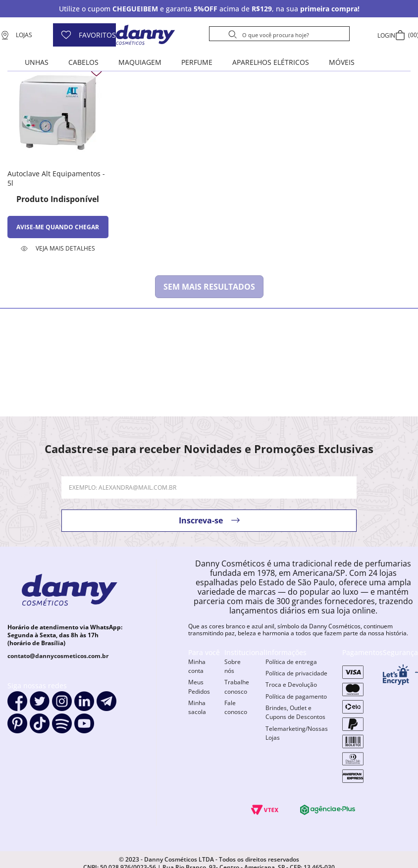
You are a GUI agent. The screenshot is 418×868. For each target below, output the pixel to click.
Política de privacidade (296, 673)
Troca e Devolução (291, 685)
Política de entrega (291, 662)
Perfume (197, 62)
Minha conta (197, 666)
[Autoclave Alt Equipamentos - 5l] (58, 156)
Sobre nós (233, 666)
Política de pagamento (296, 696)
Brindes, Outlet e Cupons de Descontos (295, 712)
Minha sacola (197, 707)
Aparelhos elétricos (271, 62)
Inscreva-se (201, 520)
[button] (58, 249)
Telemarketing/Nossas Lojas (297, 733)
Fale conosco (236, 707)
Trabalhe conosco (237, 687)
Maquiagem (140, 62)
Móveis (342, 62)
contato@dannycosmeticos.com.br (58, 656)
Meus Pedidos (199, 687)
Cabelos (83, 62)
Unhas (37, 62)
